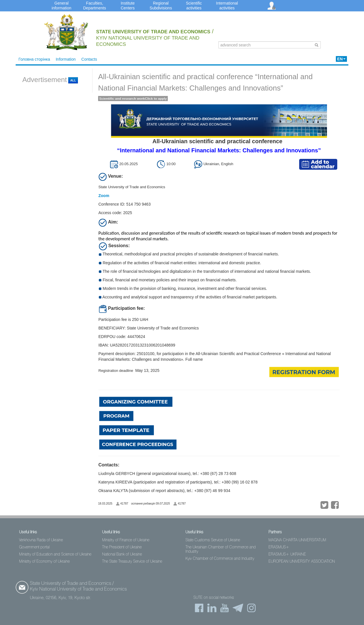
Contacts (89, 59)
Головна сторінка (34, 59)
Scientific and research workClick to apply (133, 99)
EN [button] (341, 59)
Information (66, 59)
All (73, 80)
